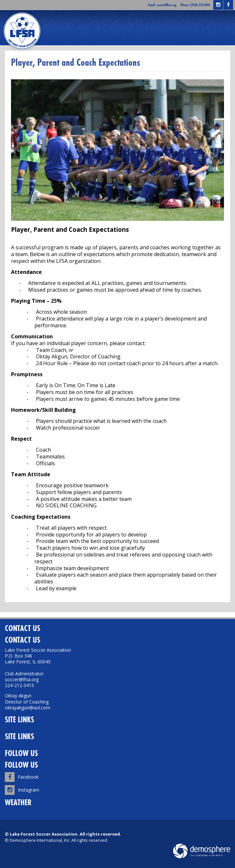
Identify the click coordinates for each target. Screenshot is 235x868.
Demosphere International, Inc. (40, 840)
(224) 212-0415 (200, 5)
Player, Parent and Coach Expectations (76, 62)
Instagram (22, 790)
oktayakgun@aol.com (28, 708)
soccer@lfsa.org (166, 5)
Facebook (22, 777)
